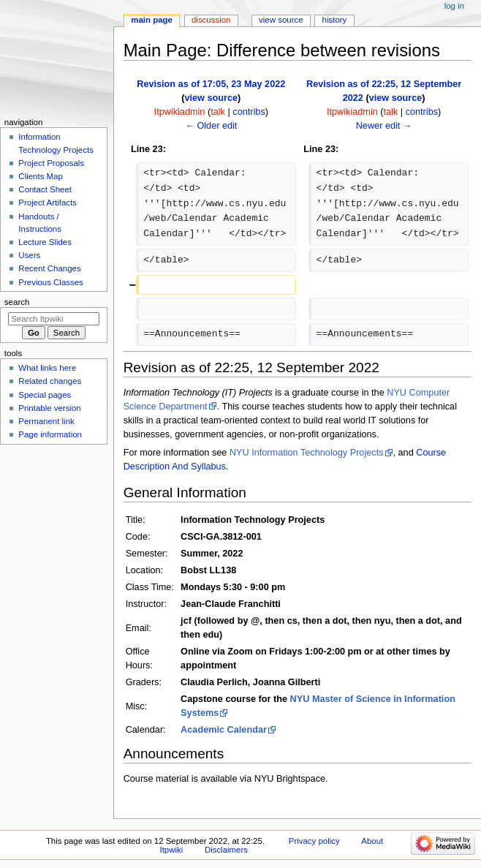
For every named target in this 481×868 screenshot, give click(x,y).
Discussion (211, 20)
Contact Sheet (45, 189)
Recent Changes (49, 268)
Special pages (45, 395)
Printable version (49, 408)
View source (281, 20)
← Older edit (211, 126)
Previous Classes (50, 282)
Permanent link (46, 421)
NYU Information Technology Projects (307, 453)
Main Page (152, 20)
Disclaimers (226, 850)
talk (218, 112)
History (335, 20)
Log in (454, 6)
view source (211, 98)
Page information (50, 434)
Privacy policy (314, 841)
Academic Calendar (224, 730)
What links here (47, 368)
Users (29, 255)
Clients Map (40, 176)
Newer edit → (384, 126)
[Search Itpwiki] (54, 319)
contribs (249, 112)
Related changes (50, 381)
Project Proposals (51, 163)
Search (17, 302)
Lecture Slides (45, 242)
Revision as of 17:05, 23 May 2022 (211, 84)
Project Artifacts (48, 203)
